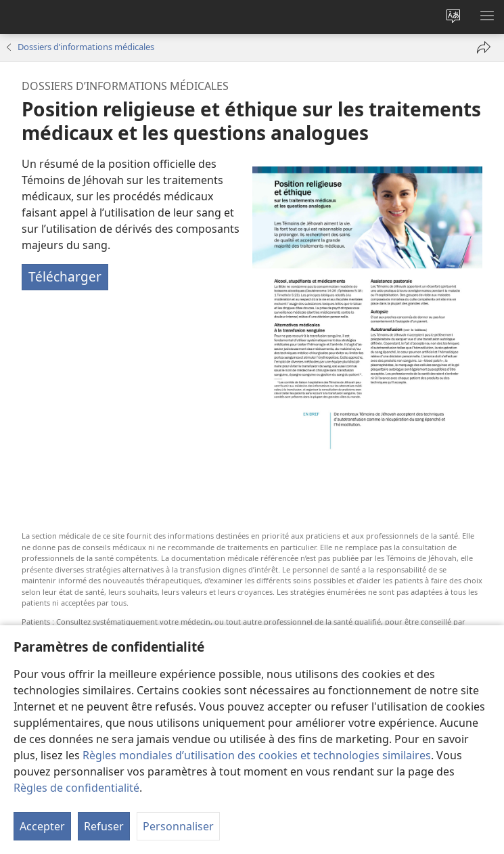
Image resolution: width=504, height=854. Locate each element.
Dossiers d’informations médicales (86, 47)
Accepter (42, 826)
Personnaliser (178, 826)
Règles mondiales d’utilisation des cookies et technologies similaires (257, 755)
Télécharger (65, 276)
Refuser (104, 826)
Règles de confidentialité (76, 788)
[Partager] (484, 47)
